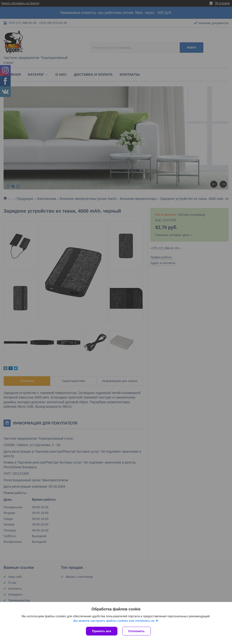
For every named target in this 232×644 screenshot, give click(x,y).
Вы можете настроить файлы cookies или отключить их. (114, 621)
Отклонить (136, 631)
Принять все (102, 631)
